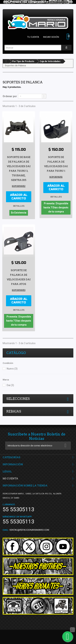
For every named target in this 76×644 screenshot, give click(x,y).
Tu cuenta (33, 37)
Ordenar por (10, 96)
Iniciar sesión (51, 37)
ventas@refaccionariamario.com (29, 530)
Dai (10, 385)
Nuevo (12, 369)
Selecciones (18, 399)
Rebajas (14, 411)
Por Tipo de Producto (23, 61)
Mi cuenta (10, 478)
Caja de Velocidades (50, 61)
